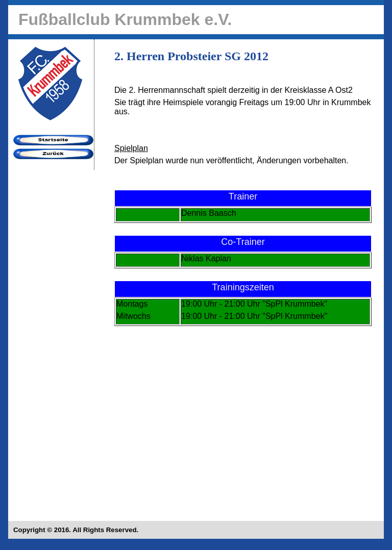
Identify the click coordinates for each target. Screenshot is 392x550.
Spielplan (131, 148)
